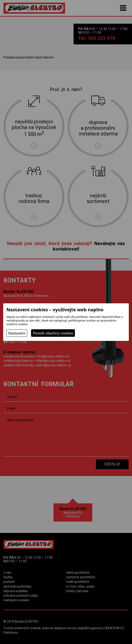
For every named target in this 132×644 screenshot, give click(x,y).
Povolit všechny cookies (53, 333)
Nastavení (17, 333)
